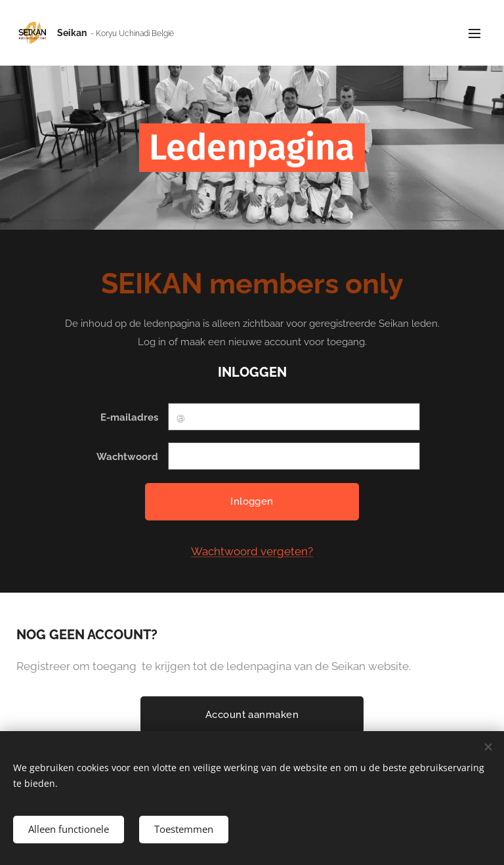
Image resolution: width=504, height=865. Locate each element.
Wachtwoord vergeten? (252, 551)
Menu (474, 33)
